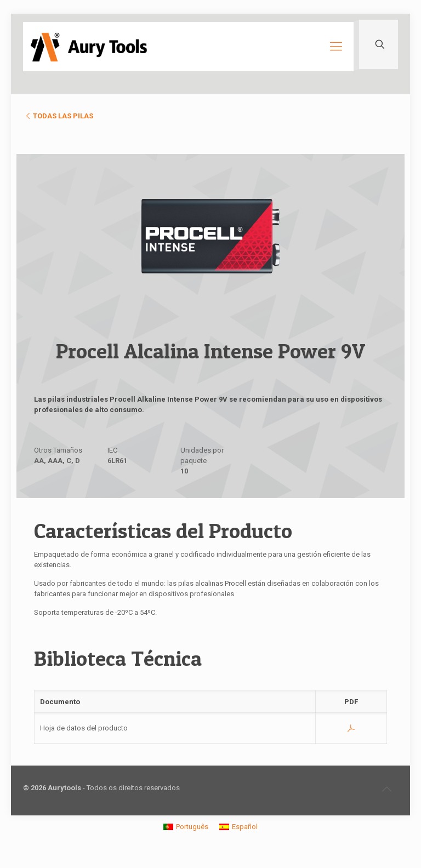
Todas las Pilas (58, 116)
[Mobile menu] (336, 47)
